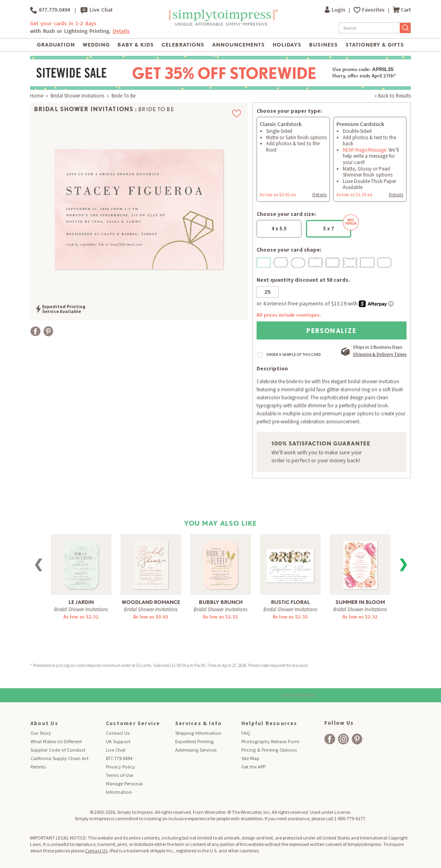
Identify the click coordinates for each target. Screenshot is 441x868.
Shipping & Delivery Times (380, 354)
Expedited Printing (194, 741)
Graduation (56, 45)
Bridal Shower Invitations (77, 96)
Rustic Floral (290, 602)
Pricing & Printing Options (269, 750)
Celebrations (183, 45)
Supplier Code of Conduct (58, 750)
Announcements (239, 45)
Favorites (374, 10)
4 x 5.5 (279, 229)
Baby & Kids (136, 45)
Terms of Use (119, 775)
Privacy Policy (120, 767)
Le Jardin (81, 602)
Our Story (41, 733)
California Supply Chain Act (60, 758)
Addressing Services (196, 750)
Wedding (96, 45)
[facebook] (330, 739)
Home (37, 96)
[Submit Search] (405, 28)
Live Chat (97, 10)
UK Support (118, 741)
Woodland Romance (151, 602)
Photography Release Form (270, 741)
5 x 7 (337, 226)
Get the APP (253, 767)
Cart (402, 10)
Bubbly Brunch (221, 602)
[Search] (369, 28)
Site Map (250, 758)
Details (121, 31)
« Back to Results (393, 96)
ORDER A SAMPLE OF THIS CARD (293, 355)
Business (324, 45)
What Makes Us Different (56, 741)
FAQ (246, 733)
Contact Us (118, 733)
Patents (38, 767)
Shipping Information (198, 733)
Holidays (287, 45)
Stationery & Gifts (375, 45)
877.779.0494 (50, 10)
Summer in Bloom (360, 602)
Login (336, 10)
